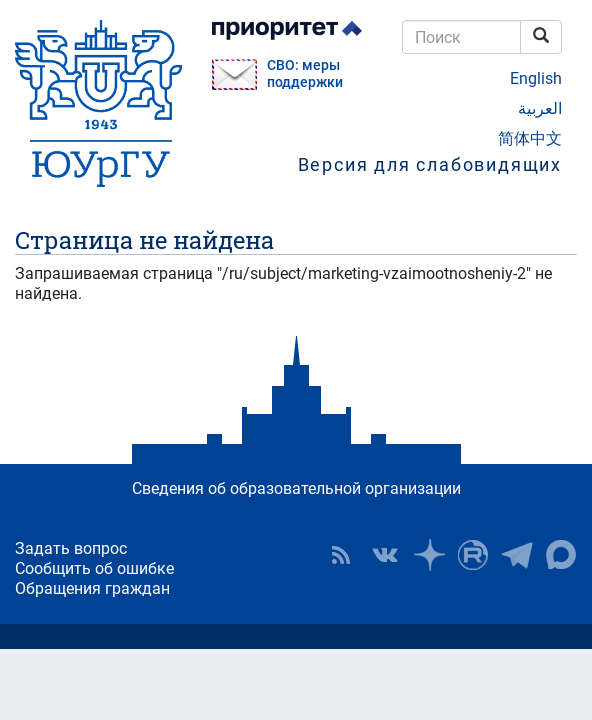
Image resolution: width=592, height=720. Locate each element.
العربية (540, 108)
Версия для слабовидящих (430, 164)
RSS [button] (341, 555)
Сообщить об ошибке (94, 568)
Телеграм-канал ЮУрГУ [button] (517, 555)
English (536, 78)
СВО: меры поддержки (305, 74)
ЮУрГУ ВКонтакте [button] (385, 555)
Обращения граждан (92, 588)
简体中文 (530, 138)
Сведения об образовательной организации (296, 488)
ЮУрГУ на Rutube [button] (473, 555)
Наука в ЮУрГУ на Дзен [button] (429, 555)
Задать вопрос (71, 548)
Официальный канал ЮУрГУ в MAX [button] (561, 555)
